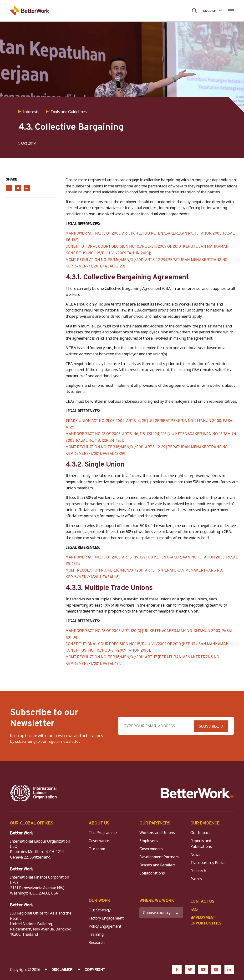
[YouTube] (203, 970)
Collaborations (152, 873)
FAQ (194, 909)
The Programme (103, 833)
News (195, 854)
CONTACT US (202, 901)
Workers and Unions (157, 833)
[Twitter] (190, 970)
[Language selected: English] (212, 11)
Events (196, 879)
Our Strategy (100, 910)
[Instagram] (216, 970)
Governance (99, 841)
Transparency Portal (208, 863)
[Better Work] (197, 793)
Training (96, 934)
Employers (148, 841)
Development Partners (159, 857)
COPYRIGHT (95, 970)
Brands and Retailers (158, 865)
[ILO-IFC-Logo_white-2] (34, 793)
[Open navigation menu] (231, 11)
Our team (97, 849)
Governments (151, 849)
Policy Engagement (106, 926)
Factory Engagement (106, 918)
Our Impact (200, 833)
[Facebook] (177, 970)
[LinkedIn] (229, 970)
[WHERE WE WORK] (161, 913)
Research (198, 871)
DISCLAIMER (62, 970)
